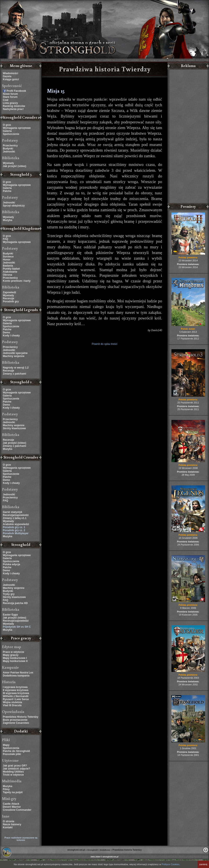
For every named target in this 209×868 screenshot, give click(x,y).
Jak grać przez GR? (15, 766)
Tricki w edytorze (13, 775)
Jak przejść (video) (14, 166)
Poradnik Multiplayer (16, 533)
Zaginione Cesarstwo (16, 723)
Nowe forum (10, 94)
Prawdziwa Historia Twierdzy (21, 717)
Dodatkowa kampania (16, 676)
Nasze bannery (12, 824)
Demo (6, 332)
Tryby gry (9, 594)
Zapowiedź (9, 292)
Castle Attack (11, 804)
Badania (8, 266)
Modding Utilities (13, 772)
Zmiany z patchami (14, 374)
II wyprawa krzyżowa (16, 690)
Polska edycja (11, 564)
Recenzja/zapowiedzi (16, 515)
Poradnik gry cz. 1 (14, 527)
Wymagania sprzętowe (17, 128)
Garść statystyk (12, 512)
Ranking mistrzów (14, 106)
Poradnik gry (11, 301)
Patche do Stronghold (16, 751)
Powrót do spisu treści (104, 344)
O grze (7, 125)
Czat (6, 100)
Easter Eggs (10, 615)
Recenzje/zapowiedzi (16, 621)
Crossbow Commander (17, 810)
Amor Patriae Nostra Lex (18, 673)
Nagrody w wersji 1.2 (16, 368)
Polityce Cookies (170, 864)
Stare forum (10, 97)
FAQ (6, 239)
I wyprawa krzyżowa (15, 687)
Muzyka (7, 220)
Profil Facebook (16, 91)
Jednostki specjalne (15, 353)
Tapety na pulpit (13, 792)
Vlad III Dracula (12, 705)
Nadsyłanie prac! (13, 109)
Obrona (7, 275)
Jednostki (9, 152)
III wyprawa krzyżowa (16, 693)
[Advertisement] (188, 137)
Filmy (6, 789)
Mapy (6, 745)
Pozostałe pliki (12, 754)
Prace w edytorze (13, 652)
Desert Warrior (12, 807)
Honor (7, 260)
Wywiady (8, 163)
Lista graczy (10, 103)
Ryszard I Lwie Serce (16, 699)
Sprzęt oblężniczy (14, 206)
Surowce (8, 257)
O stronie (9, 821)
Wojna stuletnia (12, 702)
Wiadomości (11, 73)
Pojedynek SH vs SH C (17, 627)
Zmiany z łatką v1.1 (15, 518)
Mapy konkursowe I (15, 658)
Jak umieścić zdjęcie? (16, 769)
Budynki (8, 149)
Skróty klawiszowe (14, 428)
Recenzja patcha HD (15, 603)
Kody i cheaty (11, 336)
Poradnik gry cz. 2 (14, 530)
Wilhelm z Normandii (16, 696)
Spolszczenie (11, 134)
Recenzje (8, 298)
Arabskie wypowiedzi (16, 524)
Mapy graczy (11, 655)
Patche (7, 191)
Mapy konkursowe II (15, 661)
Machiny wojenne (14, 356)
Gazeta (7, 76)
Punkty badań (11, 269)
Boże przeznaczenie (15, 720)
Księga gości (11, 79)
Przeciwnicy (10, 146)
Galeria (7, 131)
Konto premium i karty (17, 281)
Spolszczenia (11, 748)
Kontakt (8, 827)
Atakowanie (10, 272)
